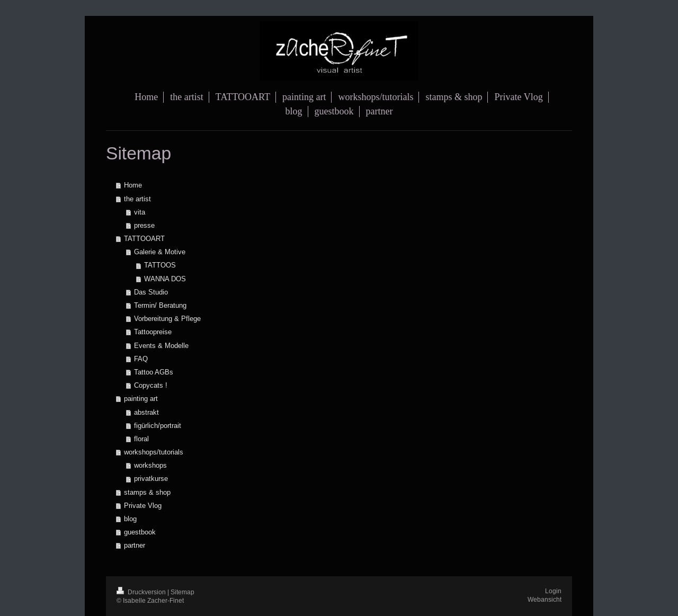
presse (144, 225)
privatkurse (151, 478)
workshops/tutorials (154, 452)
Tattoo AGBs (154, 372)
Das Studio (151, 292)
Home (133, 185)
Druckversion (142, 592)
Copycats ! (151, 385)
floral (141, 439)
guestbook (140, 532)
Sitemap (182, 592)
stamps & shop (147, 492)
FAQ (141, 359)
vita (140, 212)
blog (130, 519)
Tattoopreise (153, 332)
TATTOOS (160, 265)
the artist (137, 199)
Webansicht (545, 599)
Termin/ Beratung (160, 305)
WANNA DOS (165, 279)
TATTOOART (144, 238)
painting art (141, 398)
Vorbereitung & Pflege (167, 318)
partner (135, 545)
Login (553, 591)
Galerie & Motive (160, 252)
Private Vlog (143, 505)
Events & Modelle (161, 345)
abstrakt (146, 412)
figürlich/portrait (158, 425)
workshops (150, 465)
